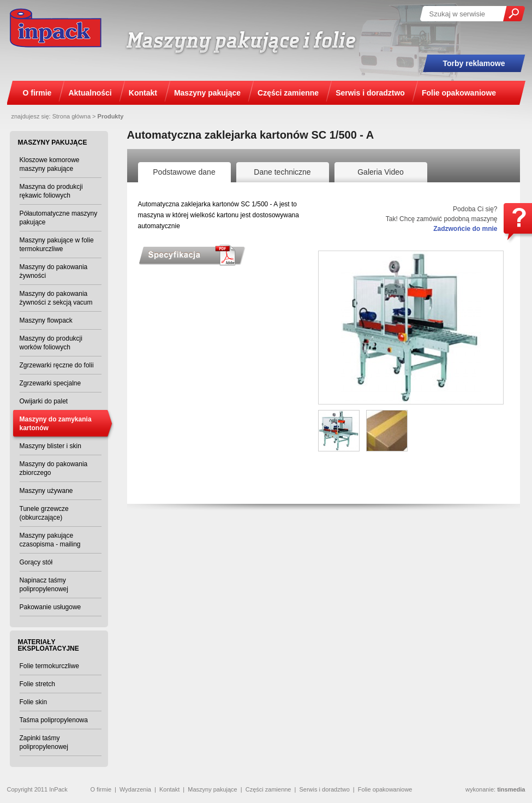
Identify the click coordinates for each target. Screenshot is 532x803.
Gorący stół (36, 562)
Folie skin (34, 702)
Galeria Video (381, 172)
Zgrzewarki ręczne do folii (57, 365)
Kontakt (169, 789)
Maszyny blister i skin (50, 446)
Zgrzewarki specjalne (50, 383)
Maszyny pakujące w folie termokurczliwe (57, 245)
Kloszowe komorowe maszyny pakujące (50, 164)
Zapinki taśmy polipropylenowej (44, 742)
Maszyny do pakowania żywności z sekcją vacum (56, 298)
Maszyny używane (46, 491)
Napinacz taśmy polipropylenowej (44, 585)
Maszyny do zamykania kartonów (56, 424)
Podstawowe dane (184, 172)
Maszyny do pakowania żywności (54, 271)
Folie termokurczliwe (49, 666)
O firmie (101, 789)
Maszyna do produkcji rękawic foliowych (51, 191)
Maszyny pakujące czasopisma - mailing (50, 540)
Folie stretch (37, 684)
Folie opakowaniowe (385, 789)
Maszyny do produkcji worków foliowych (51, 343)
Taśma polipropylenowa (54, 720)
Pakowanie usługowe (50, 607)
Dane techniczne (282, 172)
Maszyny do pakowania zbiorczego (54, 468)
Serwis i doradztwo (324, 789)
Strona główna (71, 116)
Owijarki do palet (44, 401)
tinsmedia (511, 789)
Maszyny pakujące (213, 789)
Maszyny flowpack (46, 320)
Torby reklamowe (474, 63)
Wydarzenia (135, 789)
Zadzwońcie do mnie (465, 229)
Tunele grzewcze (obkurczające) (44, 513)
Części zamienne (268, 789)
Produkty (111, 116)
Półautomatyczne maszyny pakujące (59, 218)
